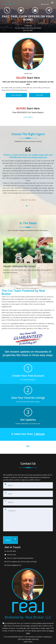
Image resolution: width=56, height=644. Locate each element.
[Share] (49, 10)
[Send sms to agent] (6, 4)
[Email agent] (10, 4)
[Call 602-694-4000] (7, 10)
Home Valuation (16, 95)
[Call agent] (2, 4)
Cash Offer (40, 95)
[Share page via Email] (14, 4)
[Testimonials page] (28, 174)
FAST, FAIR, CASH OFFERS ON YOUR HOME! (28, 18)
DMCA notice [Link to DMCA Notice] (28, 642)
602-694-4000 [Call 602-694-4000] (28, 30)
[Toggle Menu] (52, 3)
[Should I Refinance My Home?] (28, 256)
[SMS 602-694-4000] (21, 10)
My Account (44, 4)
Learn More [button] (28, 117)
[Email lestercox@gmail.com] (35, 10)
